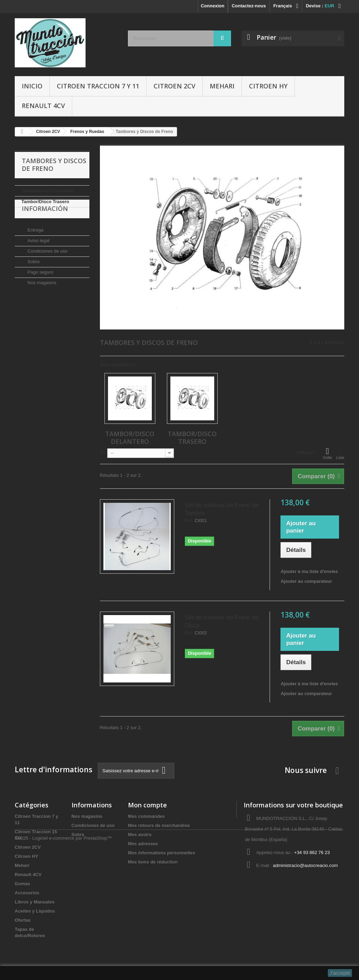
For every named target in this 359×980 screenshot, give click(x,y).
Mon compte (147, 805)
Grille (327, 453)
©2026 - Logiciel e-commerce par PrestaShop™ (63, 961)
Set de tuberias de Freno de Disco (222, 621)
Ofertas (23, 920)
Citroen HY (268, 86)
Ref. (189, 521)
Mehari (222, 86)
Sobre (33, 279)
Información (45, 228)
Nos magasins (41, 300)
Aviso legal (38, 258)
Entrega (35, 247)
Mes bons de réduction (153, 862)
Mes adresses (143, 844)
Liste (340, 453)
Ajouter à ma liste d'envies (309, 571)
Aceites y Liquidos (35, 911)
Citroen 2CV (174, 86)
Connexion (213, 6)
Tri (103, 452)
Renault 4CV (43, 106)
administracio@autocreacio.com (305, 865)
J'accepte (340, 973)
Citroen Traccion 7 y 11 (98, 86)
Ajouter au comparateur (306, 581)
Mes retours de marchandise (159, 825)
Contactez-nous (249, 6)
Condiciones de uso (47, 268)
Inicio (32, 86)
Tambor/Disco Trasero (45, 202)
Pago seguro (40, 289)
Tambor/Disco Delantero (48, 191)
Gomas (22, 884)
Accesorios (27, 893)
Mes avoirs (140, 835)
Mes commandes (146, 816)
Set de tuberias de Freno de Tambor (222, 509)
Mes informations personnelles (161, 853)
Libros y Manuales (35, 902)
